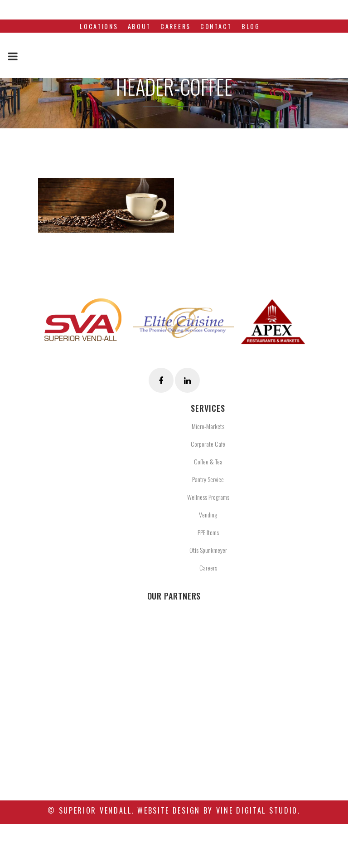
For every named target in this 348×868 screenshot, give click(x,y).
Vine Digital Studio (257, 810)
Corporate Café (208, 444)
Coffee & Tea (208, 461)
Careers (208, 568)
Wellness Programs (208, 497)
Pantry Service (208, 479)
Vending (208, 514)
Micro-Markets (208, 426)
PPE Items (208, 532)
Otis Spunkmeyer (208, 550)
